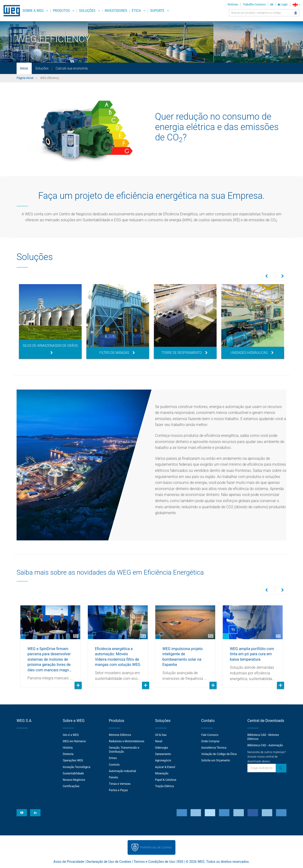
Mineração (162, 773)
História (68, 747)
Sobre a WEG (33, 11)
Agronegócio (163, 760)
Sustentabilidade (73, 773)
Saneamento (163, 754)
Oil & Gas (161, 734)
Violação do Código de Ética (219, 754)
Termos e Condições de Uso (154, 861)
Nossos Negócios (74, 779)
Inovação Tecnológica (76, 767)
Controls (114, 764)
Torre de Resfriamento (185, 353)
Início (24, 68)
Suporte (157, 11)
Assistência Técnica (214, 747)
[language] (296, 5)
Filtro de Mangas (117, 353)
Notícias (233, 4)
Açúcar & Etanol (165, 767)
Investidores (116, 11)
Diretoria (68, 754)
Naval (159, 741)
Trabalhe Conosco (254, 4)
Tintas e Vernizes (120, 783)
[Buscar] (296, 13)
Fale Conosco (210, 734)
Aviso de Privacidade (69, 861)
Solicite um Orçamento (216, 760)
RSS (180, 861)
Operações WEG (73, 760)
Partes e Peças (118, 790)
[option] (50, 321)
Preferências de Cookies (156, 847)
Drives (113, 758)
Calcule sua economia (72, 68)
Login (283, 4)
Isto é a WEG (71, 734)
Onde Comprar (210, 741)
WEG (10, 11)
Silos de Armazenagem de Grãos (50, 349)
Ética (136, 11)
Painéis (114, 777)
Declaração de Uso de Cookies (109, 861)
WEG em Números (74, 741)
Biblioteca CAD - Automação (265, 745)
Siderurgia (161, 747)
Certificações (71, 786)
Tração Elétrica (165, 786)
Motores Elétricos (120, 734)
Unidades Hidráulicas (252, 353)
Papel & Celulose (166, 779)
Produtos (61, 11)
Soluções (87, 11)
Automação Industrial (123, 771)
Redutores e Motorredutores (127, 741)
